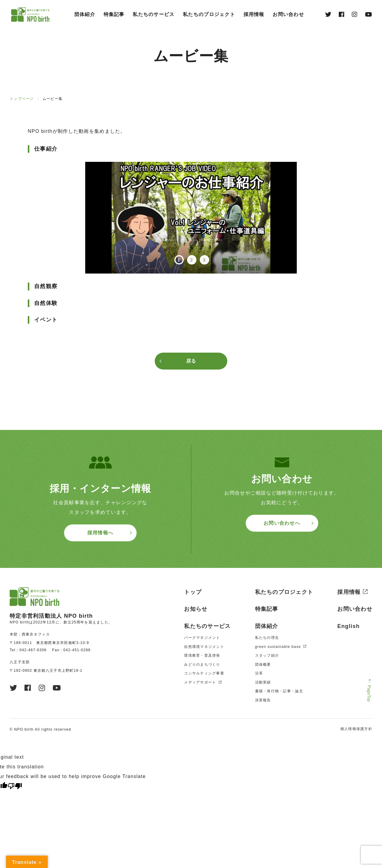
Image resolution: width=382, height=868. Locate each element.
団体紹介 (85, 14)
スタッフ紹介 (267, 655)
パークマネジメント (202, 638)
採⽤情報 (254, 14)
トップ (193, 592)
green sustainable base (278, 647)
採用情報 (349, 592)
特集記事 (114, 14)
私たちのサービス (154, 14)
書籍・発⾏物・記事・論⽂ (279, 691)
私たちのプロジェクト (209, 14)
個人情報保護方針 (356, 729)
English (348, 626)
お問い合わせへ (282, 523)
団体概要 (263, 665)
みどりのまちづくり (202, 665)
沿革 (259, 673)
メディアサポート (200, 682)
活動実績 (263, 682)
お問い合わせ (288, 14)
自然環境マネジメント (204, 647)
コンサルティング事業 (204, 673)
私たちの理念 (267, 638)
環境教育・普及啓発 (202, 655)
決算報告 (263, 700)
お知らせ (196, 609)
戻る (191, 361)
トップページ (22, 99)
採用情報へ (100, 533)
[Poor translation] (15, 786)
